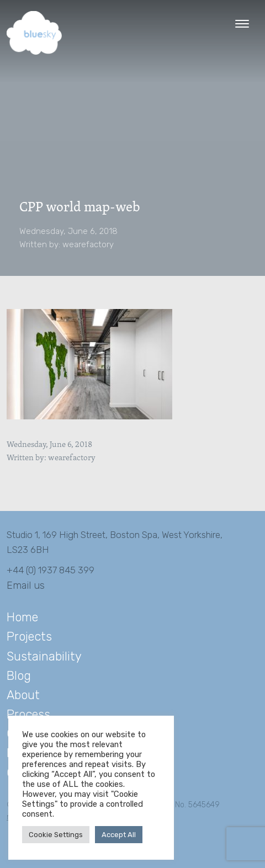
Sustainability (44, 656)
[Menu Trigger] (242, 23)
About (23, 695)
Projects (29, 637)
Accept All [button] (119, 835)
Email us (26, 585)
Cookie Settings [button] (56, 835)
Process (28, 714)
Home (22, 617)
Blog (19, 676)
